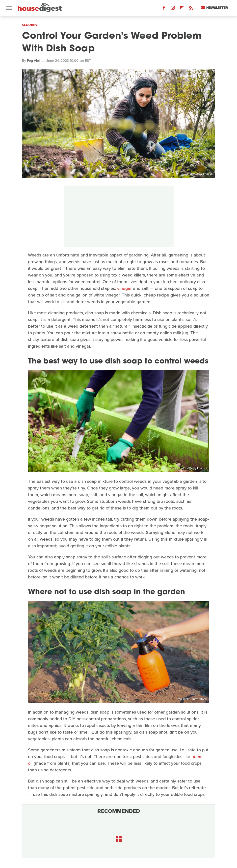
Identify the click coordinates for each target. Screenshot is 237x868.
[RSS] (191, 9)
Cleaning (30, 25)
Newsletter (214, 8)
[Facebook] (164, 9)
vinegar (124, 288)
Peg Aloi (33, 61)
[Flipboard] (182, 9)
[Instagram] (173, 9)
